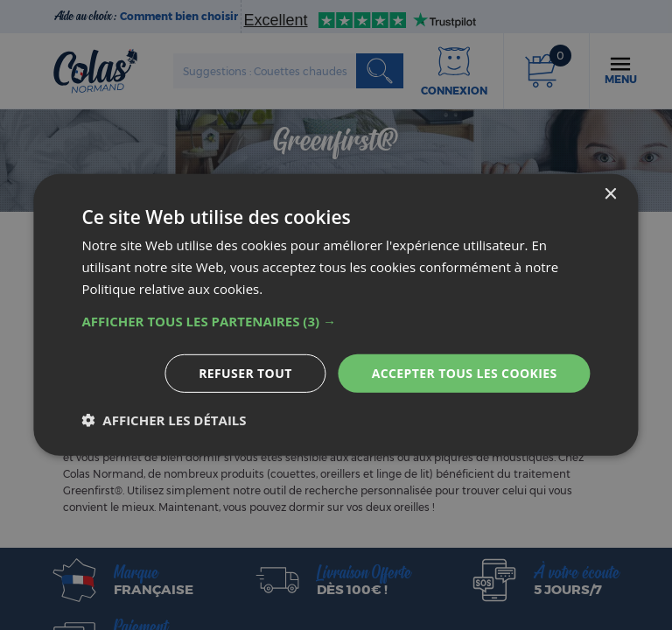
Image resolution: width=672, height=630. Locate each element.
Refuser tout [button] (245, 372)
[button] (336, 320)
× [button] (610, 195)
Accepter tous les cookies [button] (465, 372)
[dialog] (336, 315)
